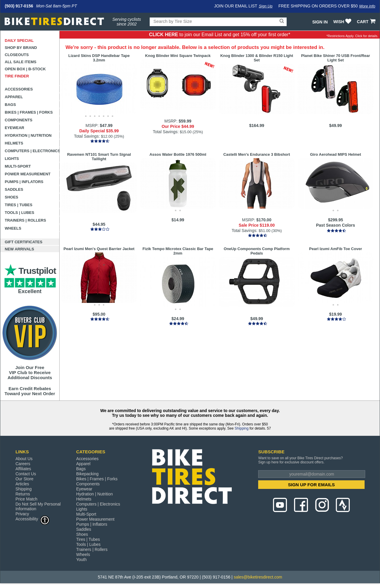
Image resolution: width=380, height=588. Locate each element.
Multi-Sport (18, 166)
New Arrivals (19, 249)
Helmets (14, 143)
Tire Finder (17, 76)
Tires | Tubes (19, 205)
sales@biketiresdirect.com (258, 577)
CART (367, 22)
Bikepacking (87, 474)
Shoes (12, 197)
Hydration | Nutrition (28, 135)
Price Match (26, 499)
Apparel (14, 97)
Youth (81, 560)
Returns (23, 494)
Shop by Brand (21, 48)
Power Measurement (28, 174)
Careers (23, 464)
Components (19, 120)
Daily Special (19, 40)
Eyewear (15, 128)
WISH (343, 22)
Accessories (19, 89)
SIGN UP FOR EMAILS (312, 485)
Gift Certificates (24, 242)
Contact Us (26, 474)
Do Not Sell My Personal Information (38, 506)
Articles (22, 484)
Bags (10, 105)
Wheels (13, 228)
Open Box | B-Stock (25, 69)
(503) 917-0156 (19, 6)
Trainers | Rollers (25, 220)
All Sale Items (21, 62)
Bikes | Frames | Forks (29, 112)
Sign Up (266, 6)
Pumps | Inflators (24, 182)
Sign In (320, 22)
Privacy (22, 514)
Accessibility (33, 519)
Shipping (242, 428)
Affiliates (23, 469)
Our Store (24, 479)
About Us (24, 459)
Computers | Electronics (32, 151)
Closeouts (17, 55)
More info (367, 6)
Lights (12, 159)
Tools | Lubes (19, 213)
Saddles (14, 189)
